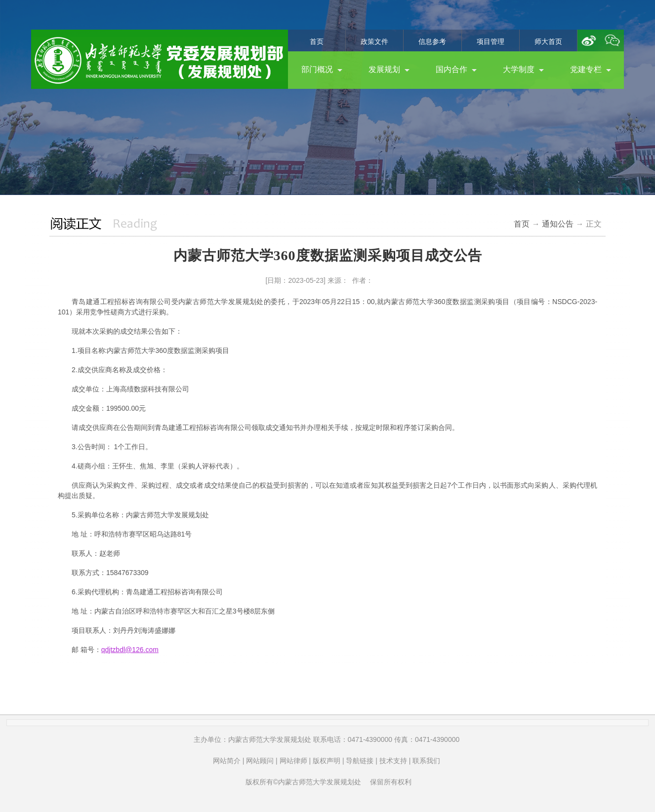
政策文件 (374, 42)
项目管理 (491, 42)
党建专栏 (591, 69)
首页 (317, 42)
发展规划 (389, 69)
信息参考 (432, 42)
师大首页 (548, 42)
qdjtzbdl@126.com (130, 650)
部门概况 (322, 69)
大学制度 (523, 69)
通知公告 (558, 224)
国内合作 (456, 69)
